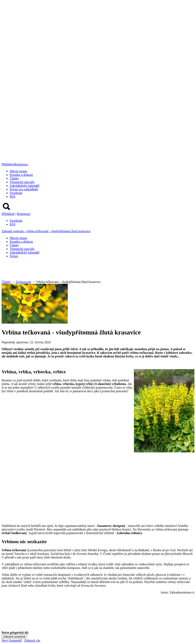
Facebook (16, 193)
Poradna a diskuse (21, 175)
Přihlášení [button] (8, 164)
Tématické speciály (22, 182)
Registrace (21, 164)
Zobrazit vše (32, 640)
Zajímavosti (23, 282)
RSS (13, 197)
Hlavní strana (18, 171)
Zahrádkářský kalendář (24, 186)
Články (14, 178)
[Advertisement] (75, 270)
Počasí (14, 256)
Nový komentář (12, 640)
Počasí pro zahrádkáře (24, 189)
